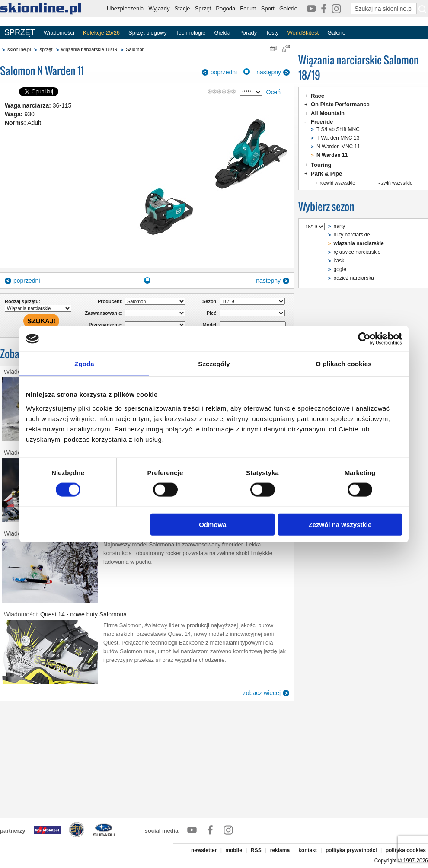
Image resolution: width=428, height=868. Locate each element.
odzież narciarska (354, 278)
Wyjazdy (159, 8)
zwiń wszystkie (397, 183)
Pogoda (225, 8)
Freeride (322, 122)
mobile (234, 850)
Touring (321, 165)
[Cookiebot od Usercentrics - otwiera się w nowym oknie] (364, 339)
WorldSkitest (303, 33)
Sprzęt (203, 8)
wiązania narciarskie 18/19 (89, 49)
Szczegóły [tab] (214, 364)
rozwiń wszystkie (337, 183)
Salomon (135, 49)
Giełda (222, 33)
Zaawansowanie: (104, 313)
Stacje (182, 8)
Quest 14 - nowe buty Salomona (83, 614)
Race (318, 96)
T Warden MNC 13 (338, 138)
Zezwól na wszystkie (340, 524)
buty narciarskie (352, 235)
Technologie (190, 33)
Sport (268, 8)
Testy (272, 33)
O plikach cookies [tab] (343, 364)
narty (340, 226)
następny (269, 72)
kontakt (308, 850)
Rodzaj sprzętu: (22, 301)
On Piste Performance (340, 104)
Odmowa (212, 524)
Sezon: (210, 301)
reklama (280, 850)
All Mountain (328, 113)
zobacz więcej (262, 693)
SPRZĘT (20, 32)
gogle (340, 269)
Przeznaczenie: (106, 325)
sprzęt (46, 49)
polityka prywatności (351, 850)
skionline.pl (19, 49)
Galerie (288, 8)
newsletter (204, 850)
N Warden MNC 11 (338, 147)
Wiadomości (59, 33)
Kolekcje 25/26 (101, 33)
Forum (248, 8)
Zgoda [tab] (84, 364)
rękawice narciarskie (357, 252)
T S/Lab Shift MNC (338, 129)
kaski (340, 261)
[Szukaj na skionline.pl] (422, 9)
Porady (248, 33)
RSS (256, 850)
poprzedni (224, 72)
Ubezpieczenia (125, 8)
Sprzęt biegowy (148, 33)
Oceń (273, 92)
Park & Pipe (326, 174)
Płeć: (212, 313)
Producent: (110, 301)
